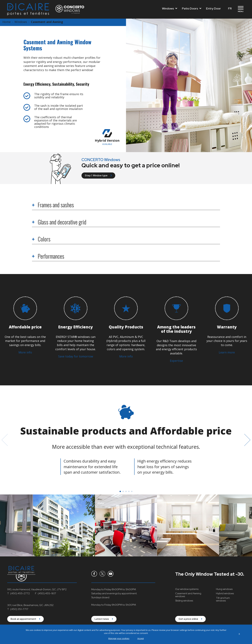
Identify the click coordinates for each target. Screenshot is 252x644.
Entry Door (213, 8)
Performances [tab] (48, 257)
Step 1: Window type (98, 176)
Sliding (184, 601)
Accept (141, 638)
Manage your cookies (119, 638)
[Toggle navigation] (241, 9)
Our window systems (187, 589)
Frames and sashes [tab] (53, 205)
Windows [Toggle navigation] (170, 8)
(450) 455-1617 (47, 593)
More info (25, 352)
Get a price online (190, 619)
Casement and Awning (47, 22)
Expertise (176, 361)
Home (7, 22)
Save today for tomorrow (76, 356)
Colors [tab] (41, 239)
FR (230, 8)
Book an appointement (25, 619)
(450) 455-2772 (20, 593)
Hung (224, 589)
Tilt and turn (223, 599)
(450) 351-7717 (19, 609)
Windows (21, 22)
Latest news (104, 619)
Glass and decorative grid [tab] (59, 222)
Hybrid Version (107, 137)
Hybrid (225, 593)
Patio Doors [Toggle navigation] (192, 8)
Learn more (227, 352)
